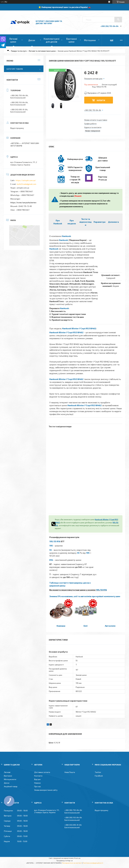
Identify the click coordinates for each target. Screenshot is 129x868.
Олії (85, 626)
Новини (37, 783)
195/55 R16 (55, 541)
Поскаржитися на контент (72, 863)
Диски (32, 40)
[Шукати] (118, 19)
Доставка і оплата (42, 772)
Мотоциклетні (10, 779)
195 (51, 546)
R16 (51, 560)
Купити (101, 100)
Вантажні (8, 776)
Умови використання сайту (46, 790)
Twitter (98, 772)
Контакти (38, 776)
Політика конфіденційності (93, 863)
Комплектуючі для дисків (51, 40)
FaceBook (99, 776)
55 (51, 550)
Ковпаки (61, 626)
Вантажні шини (71, 40)
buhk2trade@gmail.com (27, 184)
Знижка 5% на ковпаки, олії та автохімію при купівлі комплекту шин (85, 596)
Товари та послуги (19, 51)
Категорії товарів (15, 69)
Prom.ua (77, 858)
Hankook (66, 236)
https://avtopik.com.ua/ (26, 180)
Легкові (7, 772)
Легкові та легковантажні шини (42, 51)
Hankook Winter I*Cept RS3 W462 (79, 328)
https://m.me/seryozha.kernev (23, 202)
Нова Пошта (70, 772)
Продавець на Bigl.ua (65, 860)
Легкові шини (13, 40)
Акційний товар (11, 786)
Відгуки (37, 779)
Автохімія (110, 626)
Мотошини (90, 40)
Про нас (38, 786)
